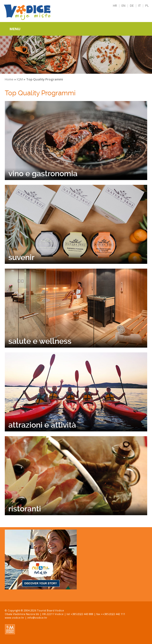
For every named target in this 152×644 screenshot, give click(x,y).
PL (147, 6)
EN (123, 6)
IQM (20, 79)
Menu (15, 29)
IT (140, 6)
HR (115, 6)
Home (9, 79)
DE (132, 6)
